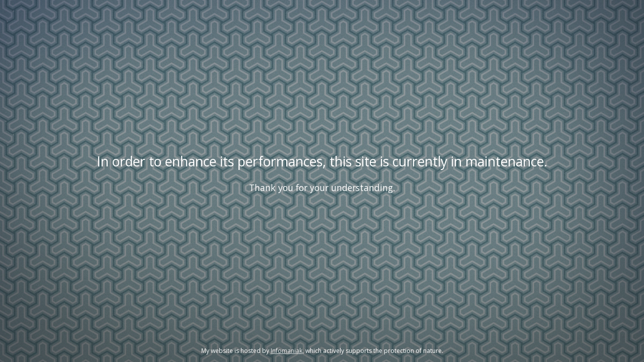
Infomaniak (287, 351)
